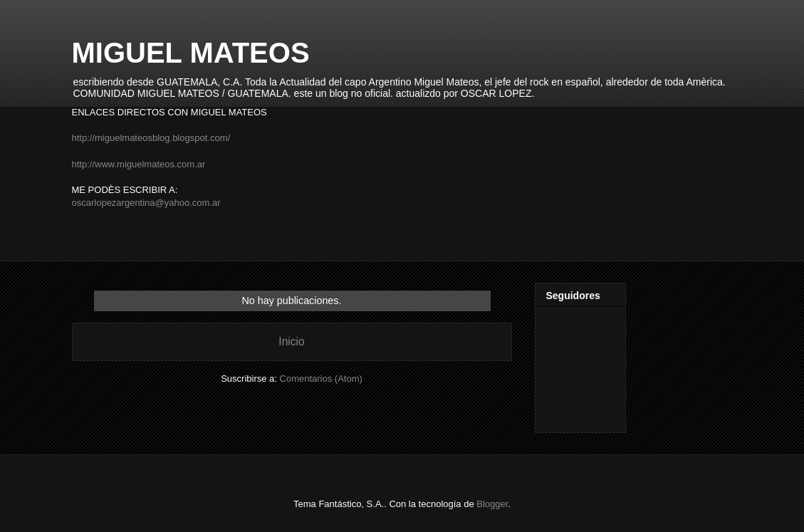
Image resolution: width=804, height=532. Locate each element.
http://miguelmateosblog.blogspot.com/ (151, 138)
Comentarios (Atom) (321, 379)
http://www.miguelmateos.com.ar (139, 164)
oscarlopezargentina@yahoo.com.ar (146, 203)
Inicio (291, 341)
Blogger (492, 504)
